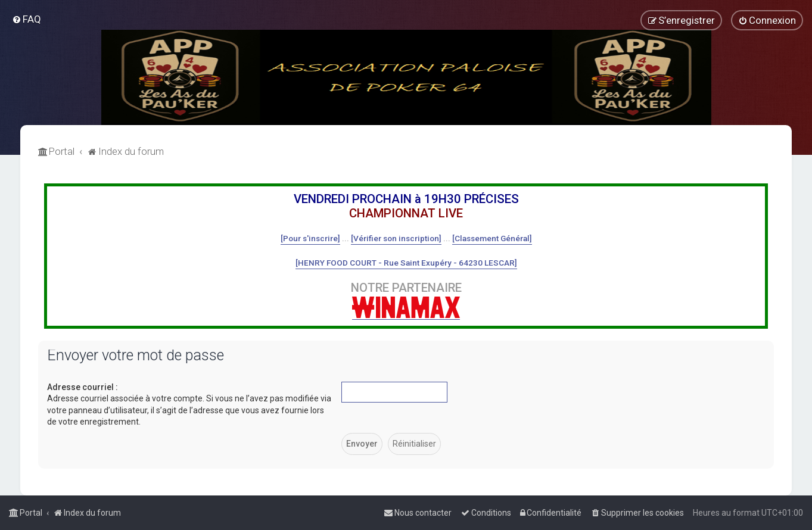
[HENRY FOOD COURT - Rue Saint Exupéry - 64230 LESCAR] (406, 263)
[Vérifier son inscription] (396, 238)
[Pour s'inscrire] (310, 238)
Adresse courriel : (83, 387)
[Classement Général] (492, 238)
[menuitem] (27, 19)
